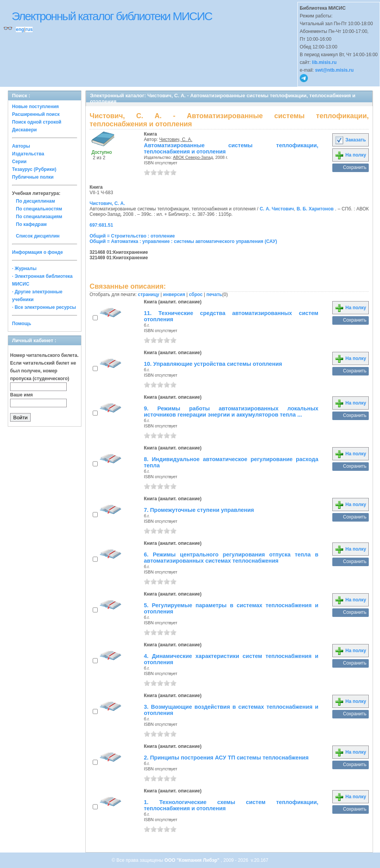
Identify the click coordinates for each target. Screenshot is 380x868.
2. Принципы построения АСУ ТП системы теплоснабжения (226, 758)
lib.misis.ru (324, 62)
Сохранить (355, 167)
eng (20, 29)
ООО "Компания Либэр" (193, 860)
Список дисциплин (38, 236)
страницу (149, 294)
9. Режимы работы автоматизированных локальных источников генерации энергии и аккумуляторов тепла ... (231, 412)
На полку (350, 155)
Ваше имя (22, 395)
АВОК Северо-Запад (193, 157)
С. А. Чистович (277, 209)
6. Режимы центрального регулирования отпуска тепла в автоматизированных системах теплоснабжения (231, 558)
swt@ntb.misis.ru (334, 70)
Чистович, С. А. (176, 139)
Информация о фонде (37, 252)
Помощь (22, 324)
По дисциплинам (35, 201)
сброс (196, 294)
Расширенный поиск (36, 114)
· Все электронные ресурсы (44, 307)
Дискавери (24, 130)
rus (29, 29)
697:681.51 (101, 225)
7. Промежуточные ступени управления (199, 510)
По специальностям (39, 209)
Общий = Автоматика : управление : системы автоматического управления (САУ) (183, 241)
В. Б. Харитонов (315, 209)
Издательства (28, 154)
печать (214, 294)
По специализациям (39, 217)
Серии (19, 162)
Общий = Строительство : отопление (132, 236)
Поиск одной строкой (37, 122)
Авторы (21, 146)
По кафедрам (31, 224)
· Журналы (24, 269)
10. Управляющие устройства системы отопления (213, 364)
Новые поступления (35, 107)
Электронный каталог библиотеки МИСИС (112, 16)
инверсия (174, 294)
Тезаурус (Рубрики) (34, 169)
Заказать (350, 140)
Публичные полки (33, 177)
